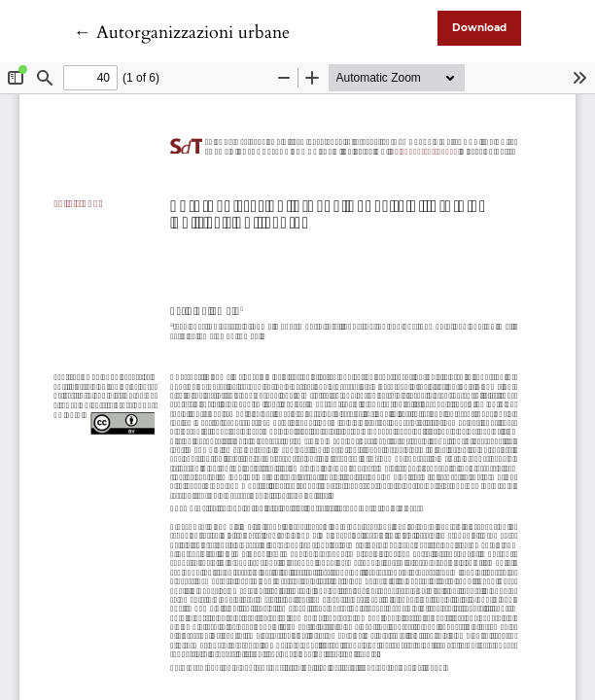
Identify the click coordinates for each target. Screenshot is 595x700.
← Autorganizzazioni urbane (182, 33)
